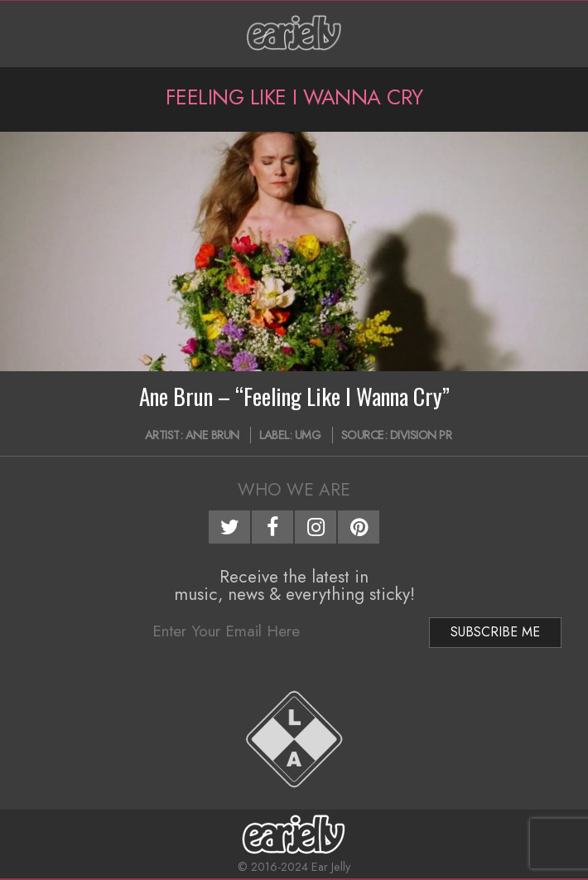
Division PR (421, 435)
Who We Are (294, 490)
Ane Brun (212, 435)
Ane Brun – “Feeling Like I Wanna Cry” (294, 396)
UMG (308, 435)
